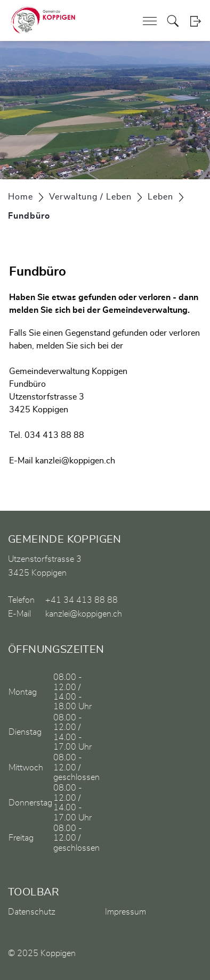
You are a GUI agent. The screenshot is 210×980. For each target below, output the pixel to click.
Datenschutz (32, 912)
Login (195, 21)
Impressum (126, 912)
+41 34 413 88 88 (82, 600)
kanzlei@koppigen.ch (75, 461)
